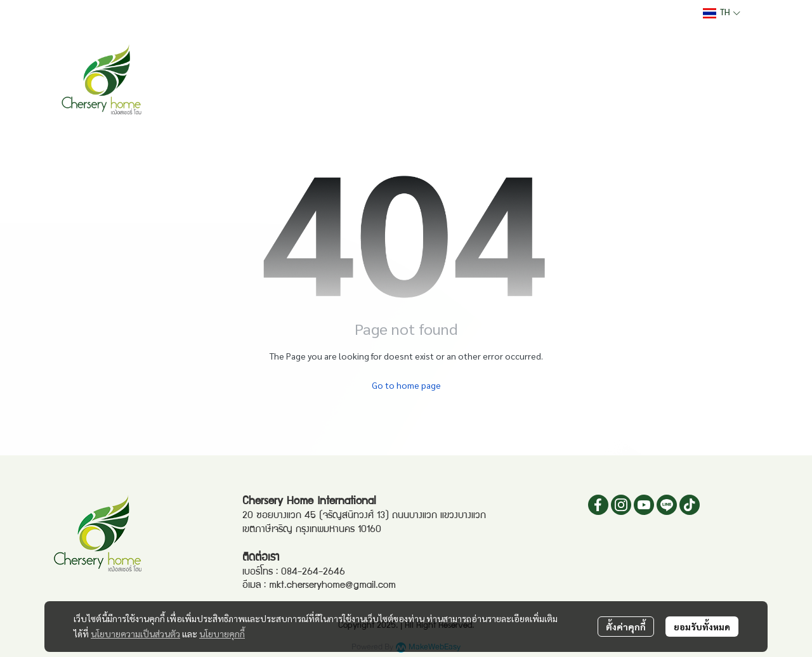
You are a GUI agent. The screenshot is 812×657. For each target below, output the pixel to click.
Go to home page (406, 385)
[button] (722, 13)
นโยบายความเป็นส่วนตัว (135, 634)
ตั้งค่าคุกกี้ (626, 627)
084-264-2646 (313, 573)
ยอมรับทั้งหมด (702, 627)
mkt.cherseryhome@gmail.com (332, 586)
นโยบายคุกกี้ (222, 634)
